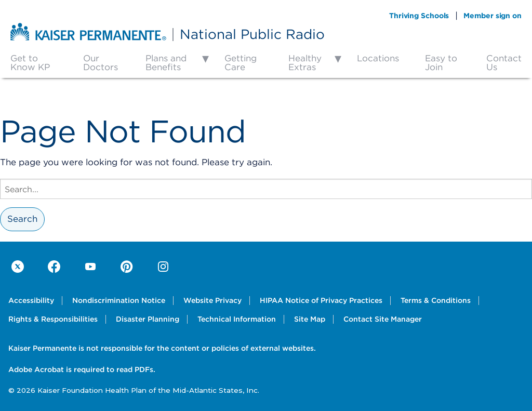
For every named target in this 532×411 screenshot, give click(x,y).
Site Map (310, 319)
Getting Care (241, 63)
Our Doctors (101, 63)
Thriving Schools (419, 16)
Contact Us (504, 63)
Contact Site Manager (383, 319)
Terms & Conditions (436, 300)
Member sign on (493, 16)
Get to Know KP (30, 63)
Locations (378, 58)
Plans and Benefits (166, 63)
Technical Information (237, 319)
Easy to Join (441, 63)
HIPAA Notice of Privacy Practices (321, 300)
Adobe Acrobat (36, 369)
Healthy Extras (305, 63)
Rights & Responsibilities (53, 319)
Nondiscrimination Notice (119, 300)
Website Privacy (212, 300)
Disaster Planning (148, 319)
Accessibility (31, 300)
